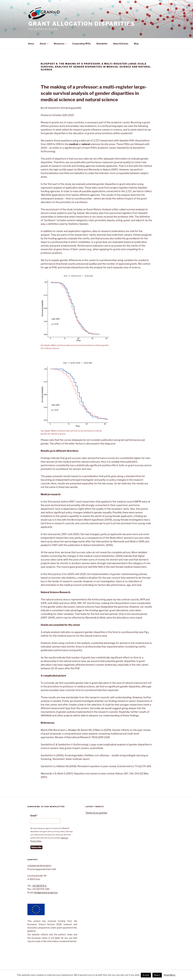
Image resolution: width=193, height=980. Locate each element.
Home (31, 44)
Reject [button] (157, 975)
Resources (61, 44)
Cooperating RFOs (81, 44)
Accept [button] (146, 975)
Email (34, 816)
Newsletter (102, 44)
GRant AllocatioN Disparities (82, 24)
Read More (170, 975)
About (44, 44)
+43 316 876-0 (39, 886)
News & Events (121, 44)
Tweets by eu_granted (96, 813)
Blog (136, 44)
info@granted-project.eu (46, 892)
